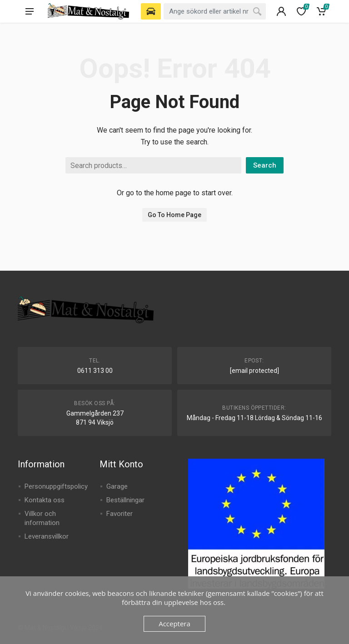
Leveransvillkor (47, 536)
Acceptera (174, 624)
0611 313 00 (95, 371)
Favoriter (120, 514)
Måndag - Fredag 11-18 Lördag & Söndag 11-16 (254, 418)
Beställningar (125, 500)
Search (265, 165)
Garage (117, 486)
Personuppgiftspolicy (56, 486)
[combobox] (215, 11)
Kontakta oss (45, 500)
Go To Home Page (174, 215)
